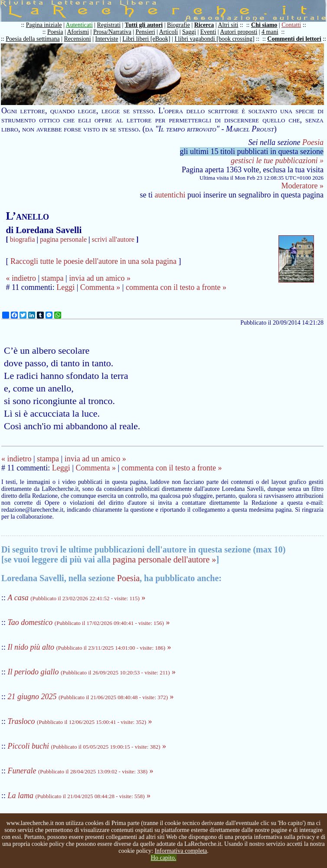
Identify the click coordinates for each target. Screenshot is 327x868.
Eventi (208, 32)
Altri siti (228, 25)
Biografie (178, 25)
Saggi (189, 32)
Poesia (55, 32)
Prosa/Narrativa (112, 32)
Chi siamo (264, 25)
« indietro (21, 278)
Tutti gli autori (144, 25)
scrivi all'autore (113, 239)
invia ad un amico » (100, 278)
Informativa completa (181, 851)
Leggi (65, 287)
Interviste (107, 39)
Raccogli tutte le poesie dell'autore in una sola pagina (93, 261)
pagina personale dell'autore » (165, 559)
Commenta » (100, 287)
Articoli (169, 32)
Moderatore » (302, 186)
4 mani (270, 32)
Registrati (109, 25)
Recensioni (78, 39)
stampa (53, 278)
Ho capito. (163, 858)
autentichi (170, 195)
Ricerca (204, 25)
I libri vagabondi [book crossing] (214, 39)
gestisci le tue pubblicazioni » (277, 161)
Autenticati (79, 25)
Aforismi (78, 32)
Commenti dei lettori (294, 39)
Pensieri (146, 32)
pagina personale (63, 239)
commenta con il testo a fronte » (176, 287)
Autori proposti (239, 32)
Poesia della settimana (33, 39)
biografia (23, 239)
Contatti (291, 25)
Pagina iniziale (44, 25)
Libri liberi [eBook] (146, 39)
